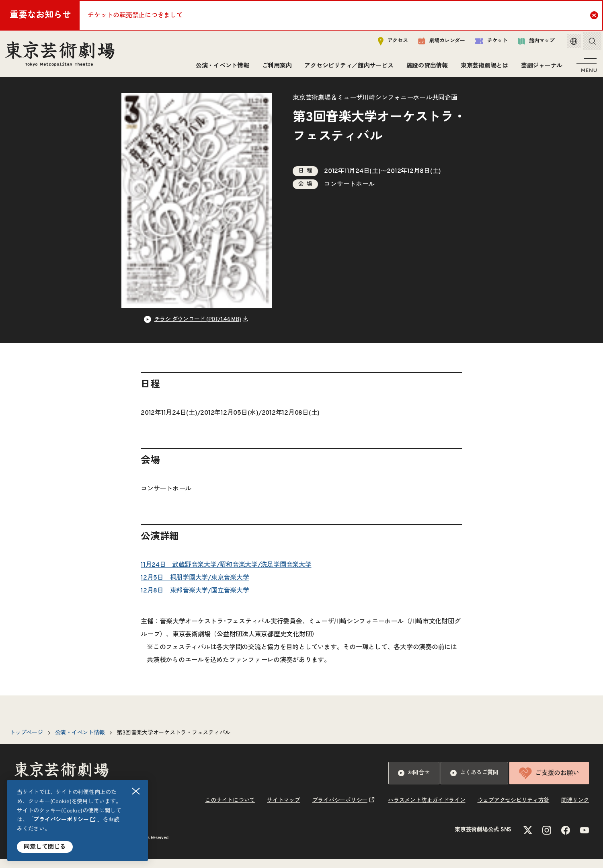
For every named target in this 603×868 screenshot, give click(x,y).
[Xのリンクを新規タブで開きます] (528, 839)
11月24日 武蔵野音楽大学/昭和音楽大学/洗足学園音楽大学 (226, 574)
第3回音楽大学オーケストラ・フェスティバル (173, 742)
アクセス (387, 43)
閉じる (136, 791)
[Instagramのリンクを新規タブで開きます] (547, 839)
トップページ (26, 742)
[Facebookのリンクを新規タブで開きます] (566, 839)
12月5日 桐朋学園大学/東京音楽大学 (195, 586)
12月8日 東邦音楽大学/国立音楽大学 (195, 599)
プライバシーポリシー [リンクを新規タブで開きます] (61, 820)
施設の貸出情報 (426, 67)
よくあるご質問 (474, 782)
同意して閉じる (45, 847)
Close (595, 15)
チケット (485, 43)
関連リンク (575, 809)
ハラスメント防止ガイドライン (427, 809)
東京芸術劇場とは (483, 67)
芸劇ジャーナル (540, 67)
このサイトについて (230, 809)
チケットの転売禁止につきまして (135, 15)
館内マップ (530, 43)
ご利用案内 (275, 67)
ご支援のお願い (549, 782)
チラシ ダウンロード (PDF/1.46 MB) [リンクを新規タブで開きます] (198, 328)
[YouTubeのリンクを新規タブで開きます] (585, 839)
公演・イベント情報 (221, 67)
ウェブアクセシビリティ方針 (514, 809)
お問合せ (414, 782)
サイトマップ (284, 809)
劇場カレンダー (436, 43)
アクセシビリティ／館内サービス (347, 67)
